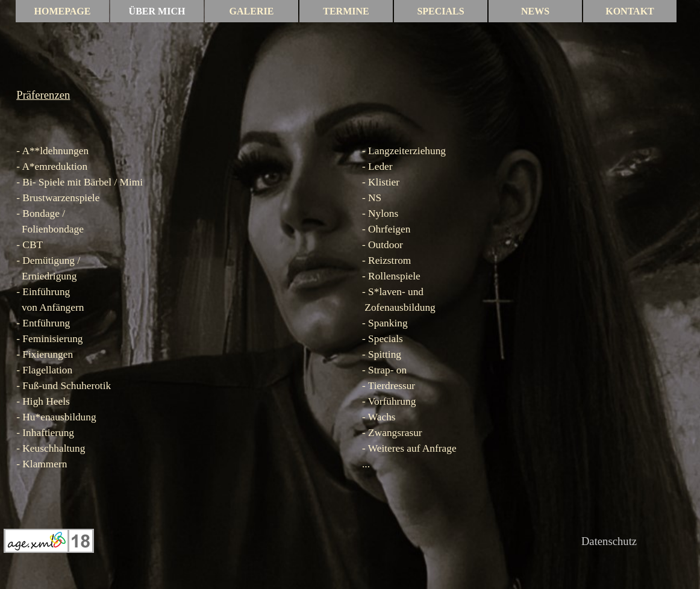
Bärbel (98, 182)
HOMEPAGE (63, 11)
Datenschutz (609, 541)
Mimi (132, 182)
